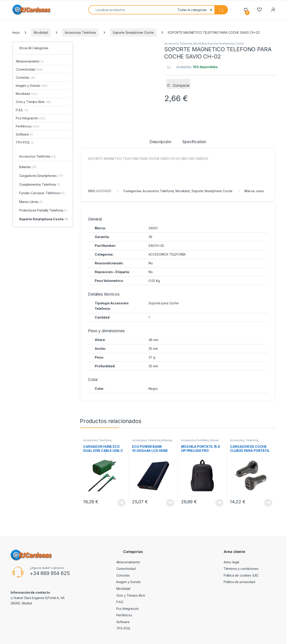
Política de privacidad (239, 571)
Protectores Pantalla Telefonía (43, 211)
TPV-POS (25, 142)
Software (24, 134)
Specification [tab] (194, 131)
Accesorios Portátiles (195, 429)
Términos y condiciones (241, 557)
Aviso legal (231, 551)
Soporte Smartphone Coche (133, 32)
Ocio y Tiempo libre (33, 102)
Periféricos (28, 126)
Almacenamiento (30, 61)
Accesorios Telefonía (80, 32)
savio (260, 180)
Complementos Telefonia (40, 185)
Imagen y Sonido (32, 86)
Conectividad (29, 69)
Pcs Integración (30, 118)
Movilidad (41, 32)
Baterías (167, 429)
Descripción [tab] (160, 131)
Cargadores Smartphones (41, 176)
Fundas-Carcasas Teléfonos (42, 193)
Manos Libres (31, 202)
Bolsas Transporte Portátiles (200, 430)
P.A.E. (22, 110)
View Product (121, 492)
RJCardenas (24, 639)
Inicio (16, 32)
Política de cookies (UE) (241, 564)
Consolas (26, 77)
